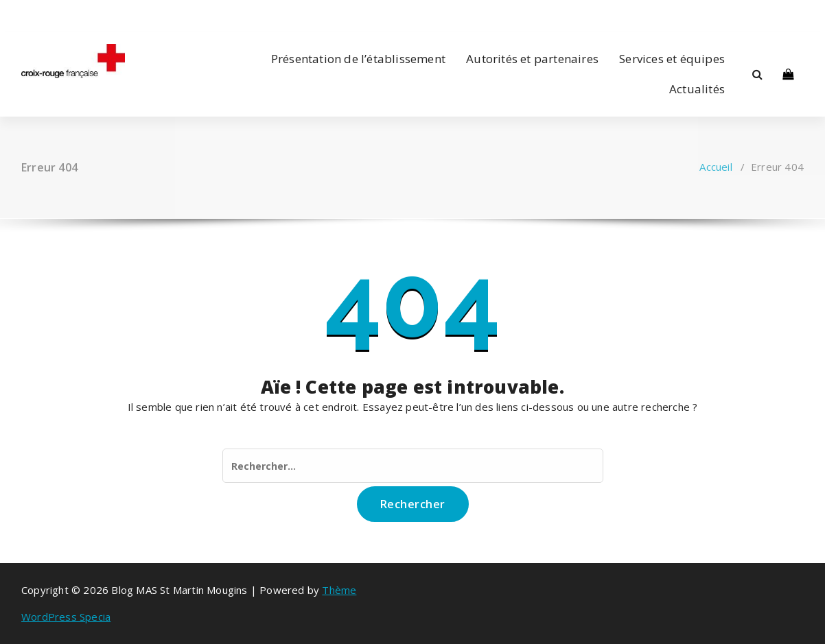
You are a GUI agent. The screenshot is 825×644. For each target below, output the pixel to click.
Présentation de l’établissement (358, 59)
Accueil (716, 167)
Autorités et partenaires (532, 59)
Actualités (697, 89)
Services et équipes (672, 59)
